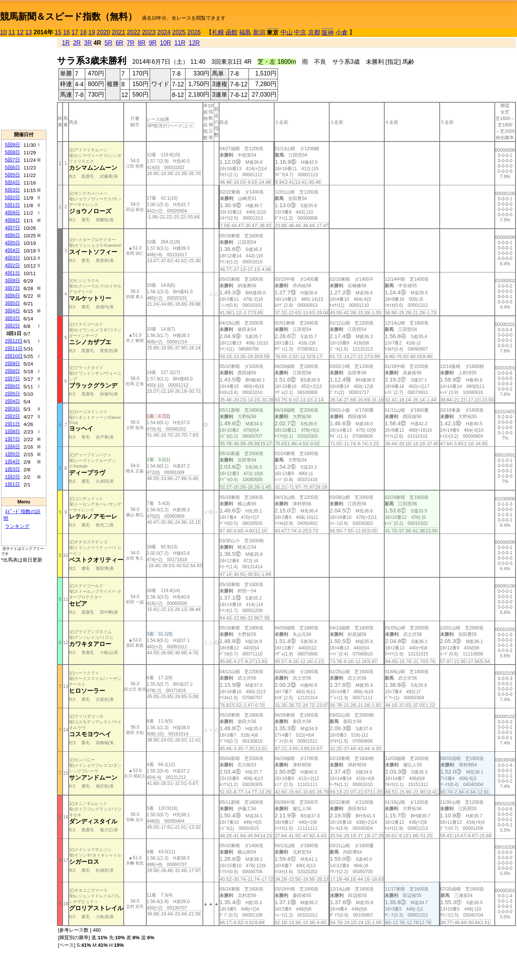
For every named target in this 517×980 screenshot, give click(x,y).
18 (83, 32)
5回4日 (12, 182)
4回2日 (12, 265)
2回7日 (12, 379)
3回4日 (12, 311)
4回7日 (12, 228)
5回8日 (12, 152)
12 (20, 32)
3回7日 (12, 288)
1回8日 (12, 432)
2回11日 (14, 348)
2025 (179, 32)
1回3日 (12, 469)
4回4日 (12, 250)
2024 (164, 32)
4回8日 (12, 220)
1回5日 (12, 454)
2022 (133, 32)
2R (77, 43)
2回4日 (12, 401)
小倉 (342, 32)
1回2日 (12, 477)
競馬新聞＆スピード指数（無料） (68, 16)
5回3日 (12, 190)
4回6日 (12, 235)
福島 (245, 32)
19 (92, 32)
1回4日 (12, 462)
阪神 (328, 33)
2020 (103, 32)
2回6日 (12, 386)
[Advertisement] (24, 83)
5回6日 (12, 167)
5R (108, 43)
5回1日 (12, 205)
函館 (232, 32)
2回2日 (12, 416)
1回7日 (12, 439)
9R (153, 43)
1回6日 (12, 447)
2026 (194, 32)
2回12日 (14, 341)
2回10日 (14, 356)
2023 (149, 32)
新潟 (259, 32)
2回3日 (12, 409)
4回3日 (12, 258)
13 (29, 32)
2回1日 (12, 424)
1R (66, 43)
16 (66, 32)
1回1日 (12, 484)
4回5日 (12, 243)
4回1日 (12, 273)
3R (88, 43)
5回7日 (12, 160)
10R (165, 43)
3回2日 (12, 326)
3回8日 (12, 281)
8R (141, 43)
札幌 (218, 32)
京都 (314, 32)
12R (194, 43)
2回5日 (12, 394)
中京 (300, 32)
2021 (118, 32)
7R (130, 43)
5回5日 (12, 175)
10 (3, 32)
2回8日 (12, 371)
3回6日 (12, 296)
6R (120, 43)
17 (75, 32)
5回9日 (12, 145)
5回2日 (12, 198)
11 (12, 32)
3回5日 (12, 303)
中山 (287, 32)
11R (180, 43)
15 (58, 32)
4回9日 (12, 213)
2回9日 (12, 364)
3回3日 (12, 318)
